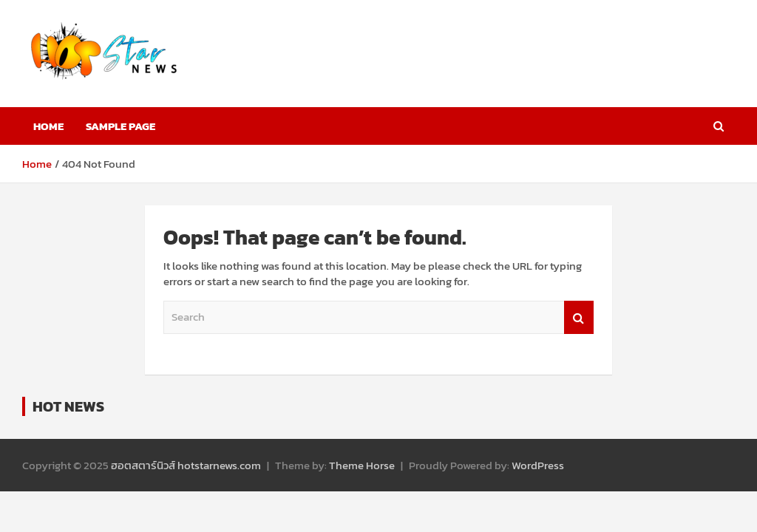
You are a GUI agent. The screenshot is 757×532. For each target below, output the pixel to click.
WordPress (538, 465)
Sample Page (120, 126)
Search (579, 317)
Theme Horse (362, 465)
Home (48, 126)
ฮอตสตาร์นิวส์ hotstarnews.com (186, 465)
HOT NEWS (68, 406)
